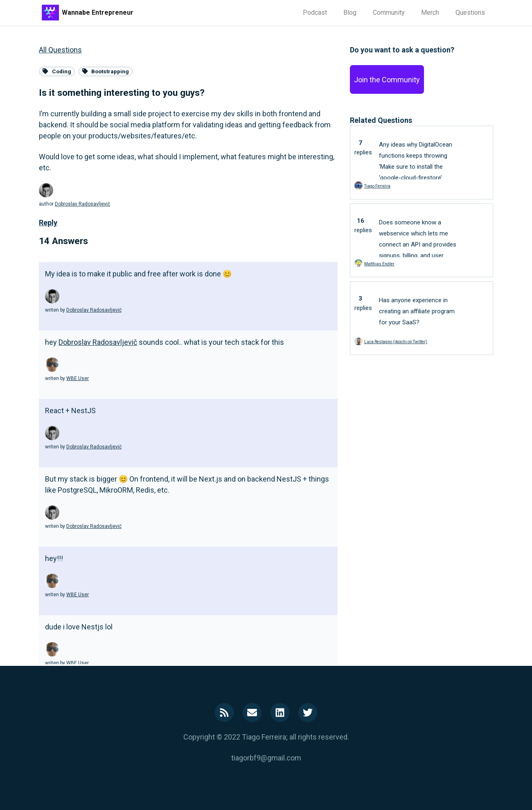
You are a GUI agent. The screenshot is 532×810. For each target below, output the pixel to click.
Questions (470, 12)
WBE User (78, 378)
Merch (430, 12)
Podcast (315, 12)
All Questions (60, 50)
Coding (57, 71)
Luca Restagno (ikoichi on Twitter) (396, 342)
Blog (350, 12)
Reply (48, 223)
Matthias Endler (379, 264)
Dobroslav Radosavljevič (82, 204)
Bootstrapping (106, 71)
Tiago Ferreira (377, 186)
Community (389, 12)
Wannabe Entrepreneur (98, 12)
